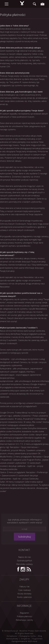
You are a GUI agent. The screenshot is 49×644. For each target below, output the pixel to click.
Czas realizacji (24, 590)
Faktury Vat (24, 586)
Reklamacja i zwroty (24, 620)
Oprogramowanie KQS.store (24, 641)
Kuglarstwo (38, 639)
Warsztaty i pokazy (24, 564)
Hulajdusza (12, 636)
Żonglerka (25, 639)
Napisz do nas (25, 557)
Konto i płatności (24, 597)
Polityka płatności (24, 616)
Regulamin (25, 613)
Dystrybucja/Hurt (25, 561)
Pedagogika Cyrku (28, 636)
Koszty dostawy (24, 594)
